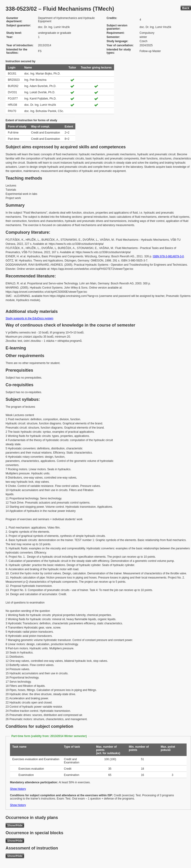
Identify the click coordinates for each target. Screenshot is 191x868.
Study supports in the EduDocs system (29, 318)
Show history (18, 789)
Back (186, 8)
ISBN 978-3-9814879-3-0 (168, 256)
